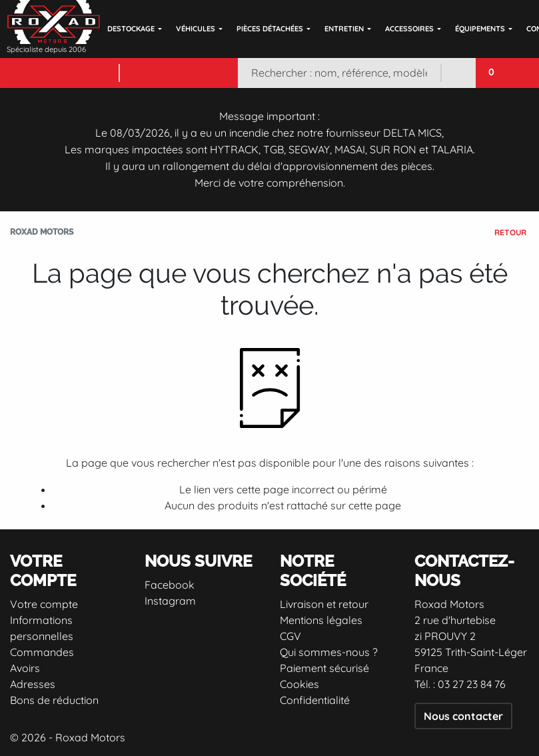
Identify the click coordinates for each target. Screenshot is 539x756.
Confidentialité (315, 700)
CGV (290, 636)
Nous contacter (463, 716)
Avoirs (25, 668)
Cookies (299, 684)
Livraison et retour (324, 604)
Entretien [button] (344, 29)
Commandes (42, 652)
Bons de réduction (54, 700)
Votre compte (44, 604)
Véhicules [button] (196, 29)
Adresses (33, 684)
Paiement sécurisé (324, 668)
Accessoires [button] (409, 29)
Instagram (170, 601)
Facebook (170, 585)
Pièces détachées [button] (270, 29)
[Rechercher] (339, 73)
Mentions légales (321, 620)
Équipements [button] (480, 29)
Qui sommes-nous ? (329, 652)
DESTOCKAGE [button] (131, 29)
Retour (510, 232)
